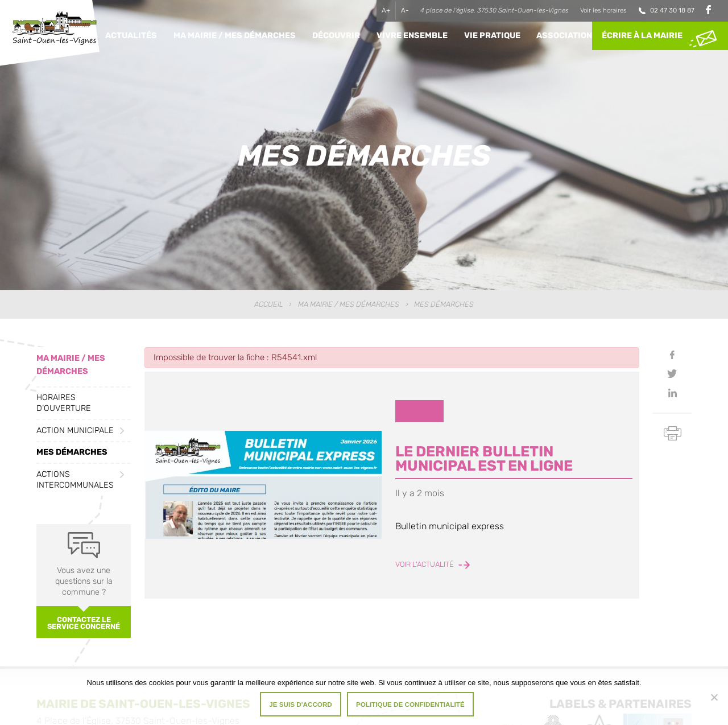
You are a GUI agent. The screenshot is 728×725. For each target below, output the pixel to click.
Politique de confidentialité (410, 704)
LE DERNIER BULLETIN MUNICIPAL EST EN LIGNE (484, 459)
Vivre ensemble (412, 36)
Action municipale (75, 431)
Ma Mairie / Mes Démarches (235, 36)
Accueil (269, 304)
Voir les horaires (603, 10)
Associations (567, 36)
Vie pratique (492, 36)
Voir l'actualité (433, 564)
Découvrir (336, 36)
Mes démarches (72, 452)
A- (405, 10)
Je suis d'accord (301, 704)
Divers (419, 411)
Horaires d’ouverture (64, 403)
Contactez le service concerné (84, 623)
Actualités (131, 36)
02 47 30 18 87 (672, 10)
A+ (386, 10)
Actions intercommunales (75, 480)
